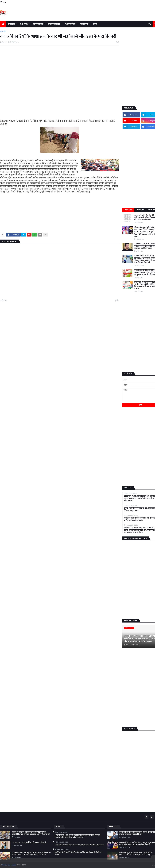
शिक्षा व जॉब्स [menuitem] (70, 24)
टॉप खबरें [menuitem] (11, 24)
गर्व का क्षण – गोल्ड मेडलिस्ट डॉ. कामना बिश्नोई (29, 842)
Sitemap (3, 2)
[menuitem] (3, 24)
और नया (4, 301)
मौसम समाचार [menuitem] (54, 24)
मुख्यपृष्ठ (3, 31)
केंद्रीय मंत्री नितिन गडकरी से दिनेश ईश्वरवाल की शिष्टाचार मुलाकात (79, 845)
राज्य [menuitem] (95, 24)
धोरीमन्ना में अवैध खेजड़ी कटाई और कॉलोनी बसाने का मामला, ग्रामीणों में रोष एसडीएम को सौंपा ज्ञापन (31, 854)
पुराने (116, 301)
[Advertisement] (60, 65)
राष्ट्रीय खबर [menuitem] (38, 24)
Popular (128, 210)
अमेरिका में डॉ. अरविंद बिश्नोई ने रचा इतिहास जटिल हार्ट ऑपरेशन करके (78, 854)
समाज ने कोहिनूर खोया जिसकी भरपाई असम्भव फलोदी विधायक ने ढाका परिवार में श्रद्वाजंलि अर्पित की (31, 833)
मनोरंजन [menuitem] (84, 24)
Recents (140, 210)
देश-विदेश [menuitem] (24, 24)
